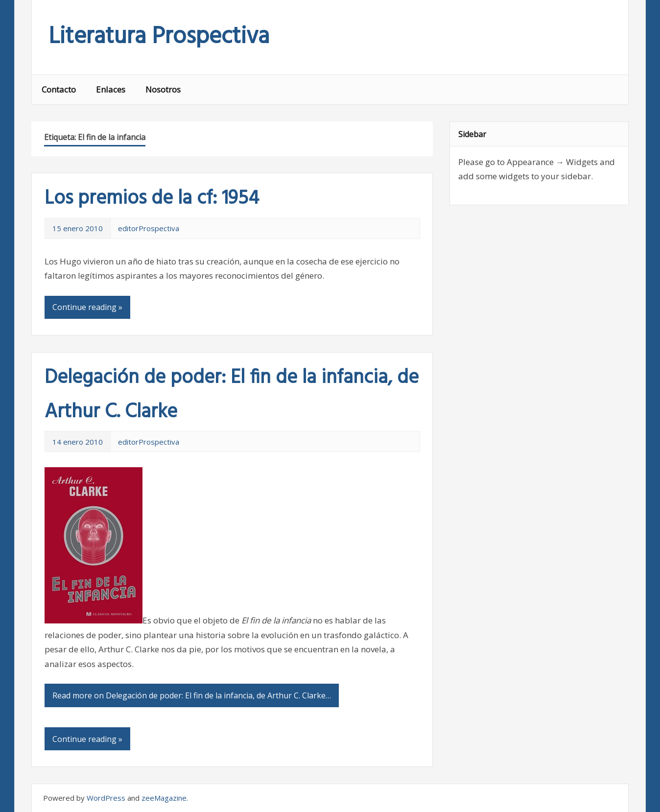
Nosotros (163, 89)
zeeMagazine (164, 798)
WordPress (106, 798)
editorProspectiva (149, 228)
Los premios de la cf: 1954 (152, 199)
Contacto (59, 89)
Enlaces (111, 89)
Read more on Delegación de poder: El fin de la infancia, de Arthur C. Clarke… (192, 695)
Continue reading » (87, 307)
